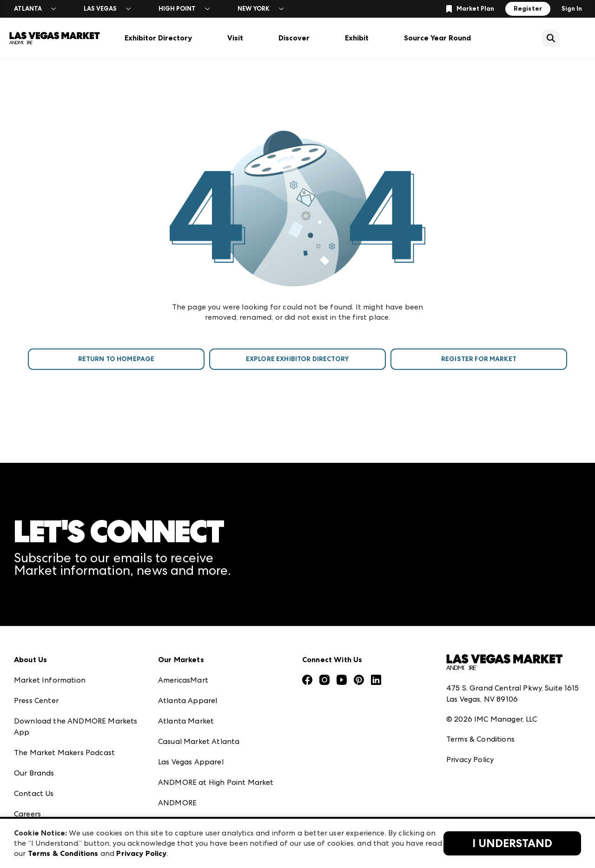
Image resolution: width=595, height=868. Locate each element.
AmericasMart (183, 680)
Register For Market (479, 359)
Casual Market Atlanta (199, 741)
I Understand (512, 843)
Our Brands (34, 773)
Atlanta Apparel (188, 700)
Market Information (50, 680)
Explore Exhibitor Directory (297, 359)
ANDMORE (177, 803)
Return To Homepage (116, 359)
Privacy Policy (470, 759)
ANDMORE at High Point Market (216, 782)
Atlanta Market (186, 721)
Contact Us (34, 793)
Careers (27, 814)
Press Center (36, 700)
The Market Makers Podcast (64, 753)
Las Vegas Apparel (191, 762)
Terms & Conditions (480, 739)
